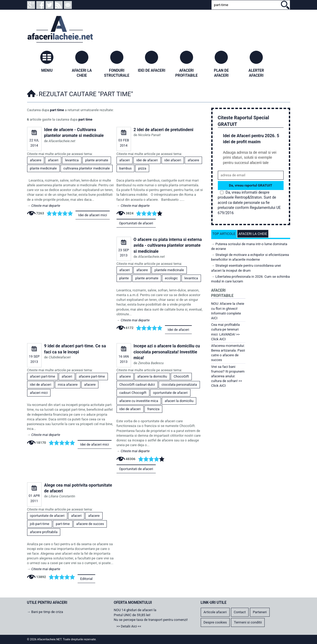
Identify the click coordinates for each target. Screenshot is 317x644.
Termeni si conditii (248, 622)
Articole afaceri (215, 612)
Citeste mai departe (46, 206)
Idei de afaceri (178, 330)
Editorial (86, 579)
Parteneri (260, 612)
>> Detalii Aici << (129, 626)
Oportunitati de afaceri (136, 223)
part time (57, 110)
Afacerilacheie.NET (31, 93)
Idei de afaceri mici (92, 215)
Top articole (224, 234)
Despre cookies (215, 622)
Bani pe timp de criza (47, 612)
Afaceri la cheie (253, 234)
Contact (240, 612)
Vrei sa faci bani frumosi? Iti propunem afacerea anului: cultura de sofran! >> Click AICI (228, 376)
